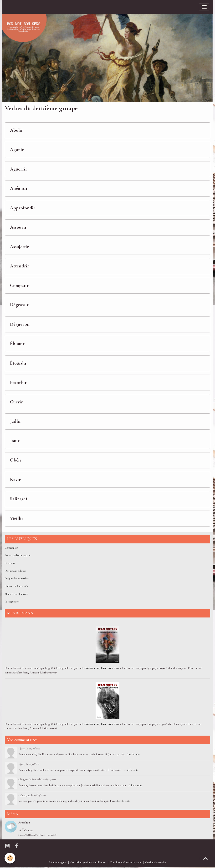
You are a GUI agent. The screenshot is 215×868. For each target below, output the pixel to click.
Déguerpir (20, 324)
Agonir (17, 150)
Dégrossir (19, 305)
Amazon (113, 668)
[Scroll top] (205, 858)
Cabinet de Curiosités (16, 586)
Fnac (104, 668)
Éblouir (17, 344)
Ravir (15, 480)
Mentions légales (58, 862)
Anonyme (25, 795)
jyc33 (23, 748)
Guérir (16, 402)
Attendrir (20, 266)
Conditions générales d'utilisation (88, 862)
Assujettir (19, 247)
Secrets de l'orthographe (18, 555)
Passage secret (12, 602)
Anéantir (19, 188)
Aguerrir (19, 169)
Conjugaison (11, 548)
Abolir (16, 130)
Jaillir (15, 421)
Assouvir (18, 227)
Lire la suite (133, 755)
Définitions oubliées (15, 571)
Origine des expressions (17, 579)
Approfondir (23, 208)
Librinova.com (91, 668)
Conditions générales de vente (126, 862)
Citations (10, 563)
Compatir (19, 286)
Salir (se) (18, 499)
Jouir (15, 441)
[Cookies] (10, 858)
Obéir (16, 460)
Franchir (18, 383)
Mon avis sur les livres (16, 594)
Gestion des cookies (156, 862)
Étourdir (18, 363)
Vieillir (17, 519)
